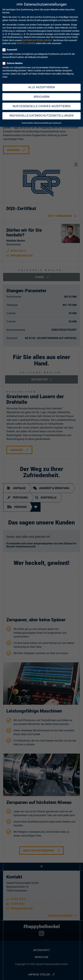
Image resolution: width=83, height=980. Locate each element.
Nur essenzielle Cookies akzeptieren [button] (42, 103)
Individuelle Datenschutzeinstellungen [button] (42, 112)
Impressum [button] (57, 119)
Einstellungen (26, 40)
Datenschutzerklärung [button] (43, 119)
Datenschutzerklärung (37, 37)
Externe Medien (14, 60)
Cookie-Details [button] (27, 119)
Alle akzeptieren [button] (42, 84)
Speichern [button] (42, 93)
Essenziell (11, 46)
